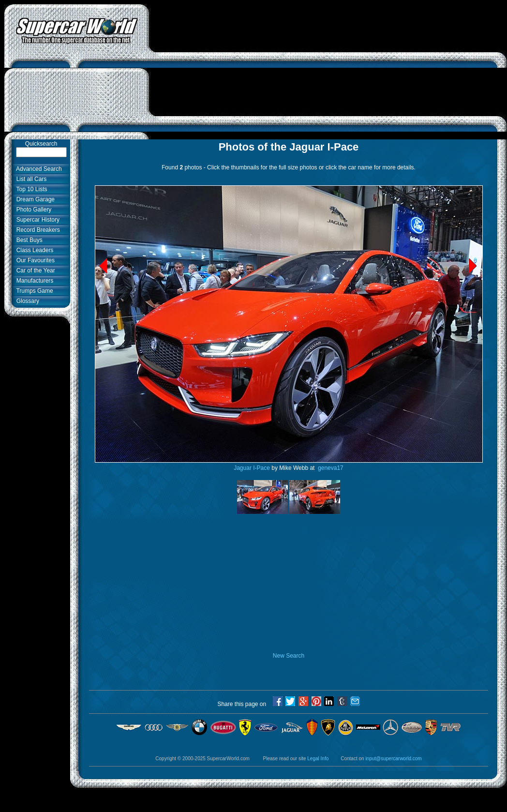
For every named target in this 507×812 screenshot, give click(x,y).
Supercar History (36, 220)
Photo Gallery (32, 210)
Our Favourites (34, 260)
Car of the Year (34, 271)
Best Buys (28, 240)
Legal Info (318, 759)
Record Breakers (37, 230)
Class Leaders (33, 250)
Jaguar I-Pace (252, 468)
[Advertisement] (328, 72)
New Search (289, 656)
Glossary (26, 301)
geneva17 (330, 468)
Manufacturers (33, 281)
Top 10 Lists (30, 189)
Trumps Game (33, 291)
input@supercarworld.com (393, 759)
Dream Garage (34, 199)
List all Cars (30, 179)
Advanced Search (37, 169)
